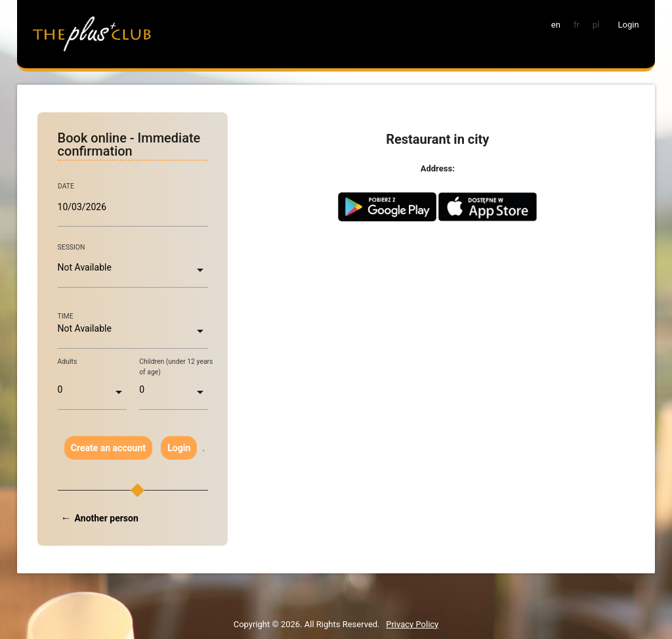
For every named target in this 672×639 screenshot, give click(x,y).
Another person (107, 518)
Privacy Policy (412, 624)
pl (596, 25)
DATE (66, 187)
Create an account (108, 448)
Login (179, 448)
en (556, 25)
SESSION (72, 247)
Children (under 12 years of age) (176, 367)
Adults (68, 362)
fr (577, 25)
